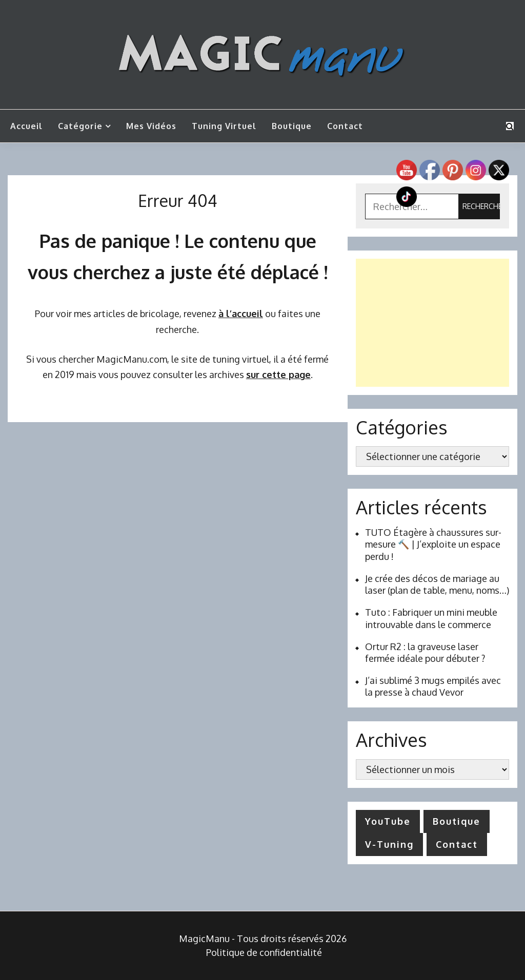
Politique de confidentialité (264, 952)
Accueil (26, 126)
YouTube (388, 821)
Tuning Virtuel (224, 126)
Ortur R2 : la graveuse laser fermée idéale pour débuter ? (425, 652)
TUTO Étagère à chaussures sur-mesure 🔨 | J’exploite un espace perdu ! (433, 544)
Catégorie (80, 126)
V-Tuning (389, 844)
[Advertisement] (432, 323)
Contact (345, 126)
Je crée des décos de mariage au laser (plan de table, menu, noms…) (437, 584)
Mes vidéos (151, 126)
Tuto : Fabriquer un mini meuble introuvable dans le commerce (431, 618)
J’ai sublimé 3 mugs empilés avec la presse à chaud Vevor (433, 686)
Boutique (292, 126)
